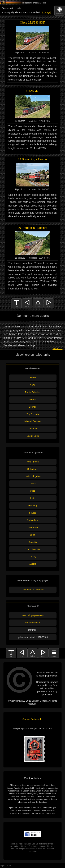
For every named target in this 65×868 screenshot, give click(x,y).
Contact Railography (33, 719)
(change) (47, 12)
